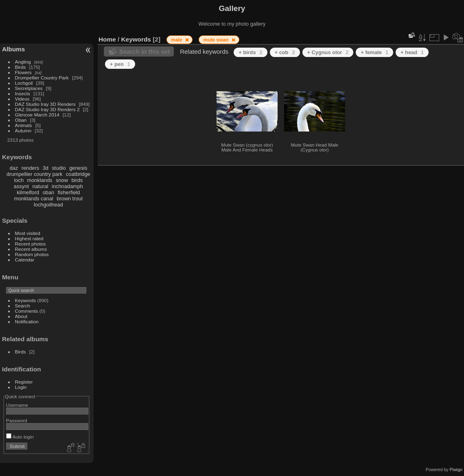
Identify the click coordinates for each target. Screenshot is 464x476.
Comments (27, 311)
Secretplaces (29, 88)
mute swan (216, 40)
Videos (22, 99)
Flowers (23, 72)
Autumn (23, 131)
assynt (21, 186)
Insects (23, 93)
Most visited (28, 233)
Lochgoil (24, 83)
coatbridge (78, 174)
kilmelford (28, 192)
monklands (40, 180)
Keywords (26, 300)
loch (19, 180)
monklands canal (34, 199)
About (21, 316)
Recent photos (31, 244)
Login (21, 387)
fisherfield (69, 192)
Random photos (32, 254)
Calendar (25, 260)
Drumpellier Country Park (42, 78)
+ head (412, 52)
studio (59, 168)
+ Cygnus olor (328, 52)
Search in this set (144, 52)
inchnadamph (67, 186)
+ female (374, 52)
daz (14, 168)
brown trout (70, 199)
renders (30, 168)
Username (17, 405)
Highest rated (29, 238)
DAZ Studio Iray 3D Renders (45, 104)
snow (62, 180)
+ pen (120, 64)
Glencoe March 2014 (37, 115)
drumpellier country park (34, 174)
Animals (24, 125)
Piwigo (456, 469)
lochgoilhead (48, 205)
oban (48, 192)
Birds (21, 67)
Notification (27, 321)
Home (107, 39)
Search (23, 306)
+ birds (250, 52)
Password (17, 420)
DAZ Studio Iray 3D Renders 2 (47, 109)
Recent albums (31, 249)
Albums (13, 49)
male (177, 40)
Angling (23, 62)
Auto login (20, 437)
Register (24, 382)
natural (40, 186)
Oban (21, 120)
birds (77, 180)
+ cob (285, 52)
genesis (78, 168)
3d (46, 168)
